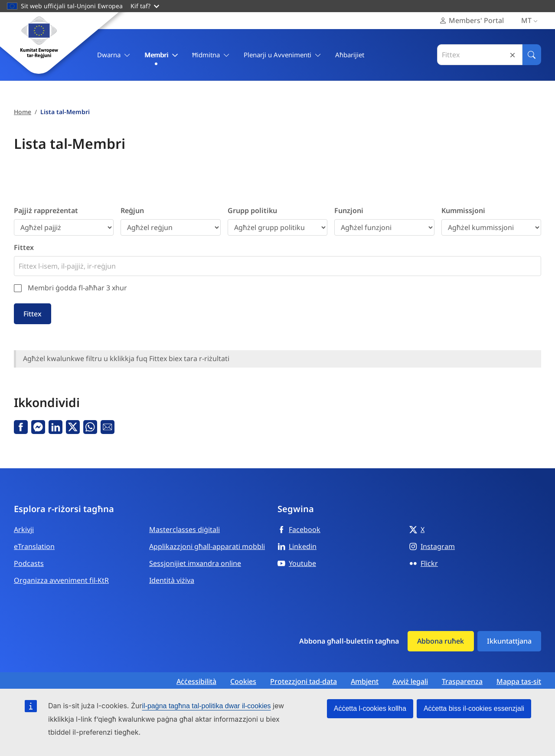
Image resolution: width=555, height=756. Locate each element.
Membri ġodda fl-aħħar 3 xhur (77, 288)
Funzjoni (349, 210)
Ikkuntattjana (509, 641)
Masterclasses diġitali (184, 529)
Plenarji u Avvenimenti (282, 55)
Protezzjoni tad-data (304, 682)
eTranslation (34, 546)
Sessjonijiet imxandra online (195, 563)
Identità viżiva (172, 580)
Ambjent (365, 682)
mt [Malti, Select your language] (531, 21)
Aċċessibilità (196, 682)
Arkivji (24, 529)
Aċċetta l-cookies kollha (370, 708)
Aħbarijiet (350, 55)
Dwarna (114, 55)
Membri (161, 55)
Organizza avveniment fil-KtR (61, 580)
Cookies (243, 682)
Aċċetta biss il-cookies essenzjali (474, 708)
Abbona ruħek (441, 641)
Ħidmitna (211, 55)
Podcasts (29, 563)
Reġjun (132, 210)
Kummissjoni (463, 210)
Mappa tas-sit (519, 682)
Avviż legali (410, 682)
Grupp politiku (252, 210)
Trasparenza (462, 682)
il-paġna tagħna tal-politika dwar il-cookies (207, 706)
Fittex (24, 247)
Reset (513, 55)
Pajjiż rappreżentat (46, 210)
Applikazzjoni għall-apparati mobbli (207, 546)
